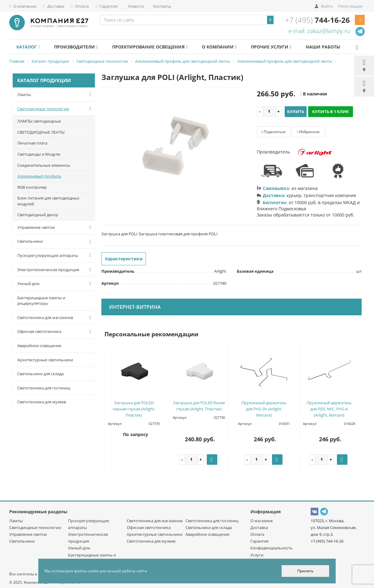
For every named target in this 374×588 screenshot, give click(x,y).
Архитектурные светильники (45, 360)
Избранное (308, 132)
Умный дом (55, 283)
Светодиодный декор (38, 215)
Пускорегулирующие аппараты (55, 255)
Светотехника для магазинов (55, 317)
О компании (23, 6)
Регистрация (350, 6)
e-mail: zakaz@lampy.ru (319, 31)
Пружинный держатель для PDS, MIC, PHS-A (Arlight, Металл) (329, 409)
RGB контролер (32, 187)
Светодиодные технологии (55, 109)
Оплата (80, 6)
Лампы (55, 94)
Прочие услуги (284, 47)
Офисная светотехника (55, 332)
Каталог (29, 47)
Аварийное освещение (39, 346)
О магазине (261, 521)
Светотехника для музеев (42, 402)
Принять (305, 571)
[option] (176, 143)
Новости (134, 6)
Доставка (54, 6)
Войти (327, 6)
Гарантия (106, 6)
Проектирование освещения (157, 47)
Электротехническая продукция (55, 270)
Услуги (257, 555)
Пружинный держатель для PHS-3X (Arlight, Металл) (264, 409)
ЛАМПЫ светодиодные (39, 121)
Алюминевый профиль (39, 176)
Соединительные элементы (44, 165)
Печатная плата (32, 143)
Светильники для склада (40, 374)
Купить (296, 111)
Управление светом (55, 227)
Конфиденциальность (272, 548)
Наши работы (338, 47)
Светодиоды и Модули (39, 154)
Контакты (162, 6)
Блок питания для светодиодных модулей (48, 201)
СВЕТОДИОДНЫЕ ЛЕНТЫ (41, 132)
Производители (80, 47)
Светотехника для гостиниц (44, 388)
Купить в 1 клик (331, 111)
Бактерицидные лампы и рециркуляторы (41, 301)
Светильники (55, 241)
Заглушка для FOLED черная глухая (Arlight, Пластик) (134, 409)
